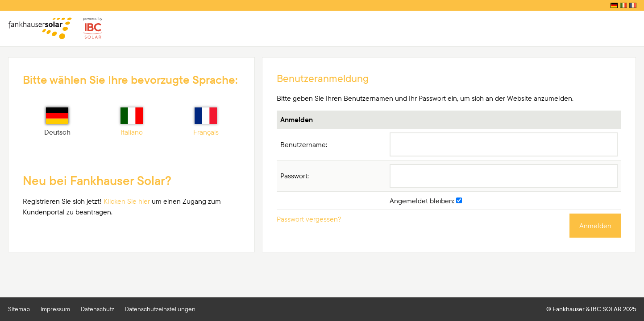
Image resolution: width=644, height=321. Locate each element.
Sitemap (19, 309)
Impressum (55, 309)
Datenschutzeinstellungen (160, 309)
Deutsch (57, 122)
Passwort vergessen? (309, 219)
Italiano (132, 122)
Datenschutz (98, 309)
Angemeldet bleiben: (426, 201)
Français (206, 122)
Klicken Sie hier (127, 201)
